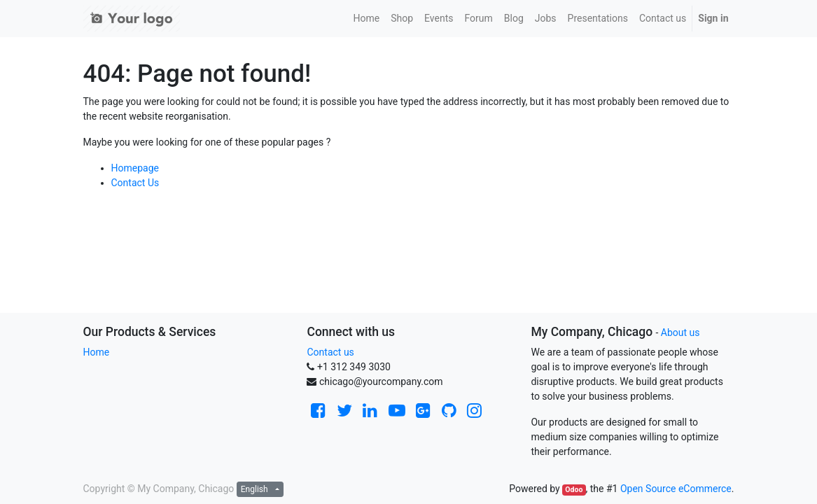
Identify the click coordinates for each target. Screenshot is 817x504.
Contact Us (135, 183)
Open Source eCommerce (676, 489)
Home (97, 352)
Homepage (135, 168)
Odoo (574, 490)
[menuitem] (366, 19)
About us (680, 332)
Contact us (330, 352)
